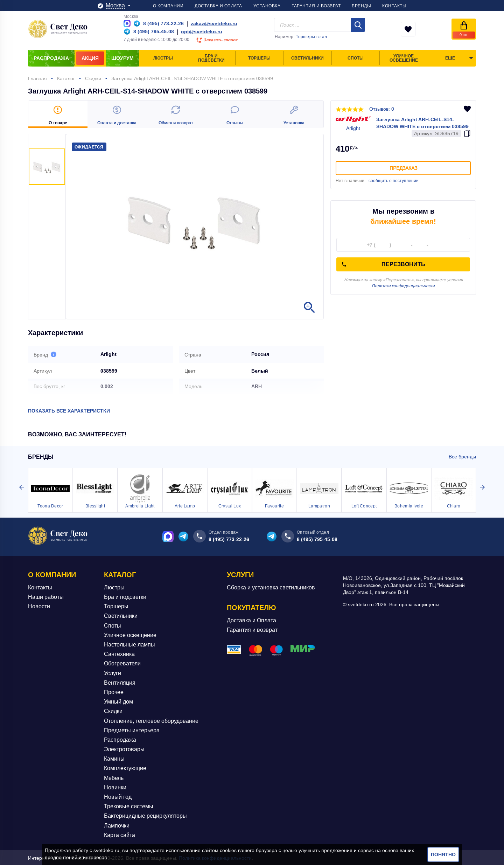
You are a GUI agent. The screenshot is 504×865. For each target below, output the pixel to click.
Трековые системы (129, 806)
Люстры (114, 587)
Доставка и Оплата (251, 620)
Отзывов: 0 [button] (382, 109)
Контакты (40, 587)
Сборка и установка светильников (271, 587)
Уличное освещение (130, 634)
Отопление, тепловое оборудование (151, 720)
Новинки (115, 787)
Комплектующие (125, 768)
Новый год (118, 796)
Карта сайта (120, 834)
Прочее (114, 691)
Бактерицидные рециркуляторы (145, 815)
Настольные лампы (129, 644)
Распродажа (120, 739)
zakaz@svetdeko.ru (214, 23)
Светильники (121, 615)
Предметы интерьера (132, 730)
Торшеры (116, 606)
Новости (39, 606)
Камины (114, 758)
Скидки (113, 711)
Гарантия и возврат (252, 629)
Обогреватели (122, 663)
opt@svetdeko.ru (202, 32)
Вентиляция (120, 682)
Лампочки (117, 825)
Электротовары (124, 749)
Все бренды (462, 456)
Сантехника (119, 653)
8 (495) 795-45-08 (317, 539)
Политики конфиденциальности (403, 286)
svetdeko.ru (106, 850)
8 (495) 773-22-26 (229, 539)
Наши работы (46, 596)
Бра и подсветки (125, 596)
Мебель (114, 777)
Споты (113, 625)
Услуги (113, 673)
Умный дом (118, 701)
